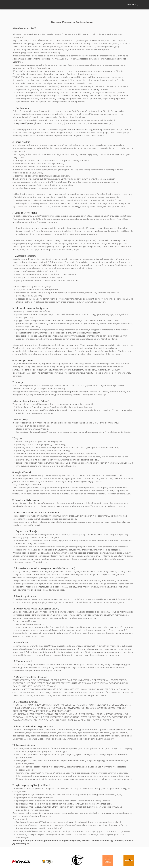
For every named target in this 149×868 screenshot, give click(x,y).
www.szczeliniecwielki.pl (87, 59)
